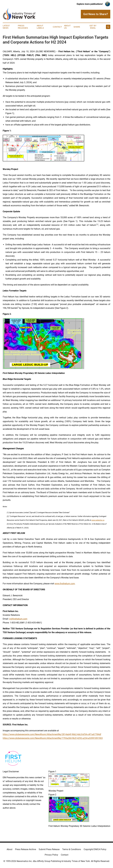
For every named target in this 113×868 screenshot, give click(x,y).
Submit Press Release (49, 849)
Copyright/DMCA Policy (95, 849)
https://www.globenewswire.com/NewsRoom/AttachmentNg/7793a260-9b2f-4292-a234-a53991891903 (53, 738)
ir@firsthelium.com (18, 619)
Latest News (6, 27)
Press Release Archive (26, 849)
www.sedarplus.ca (98, 520)
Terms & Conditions (72, 849)
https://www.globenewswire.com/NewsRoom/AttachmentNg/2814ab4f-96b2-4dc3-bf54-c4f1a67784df (52, 734)
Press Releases (23, 27)
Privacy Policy (51, 855)
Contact (57, 27)
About (10, 849)
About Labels (40, 27)
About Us (67, 27)
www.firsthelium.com (65, 584)
